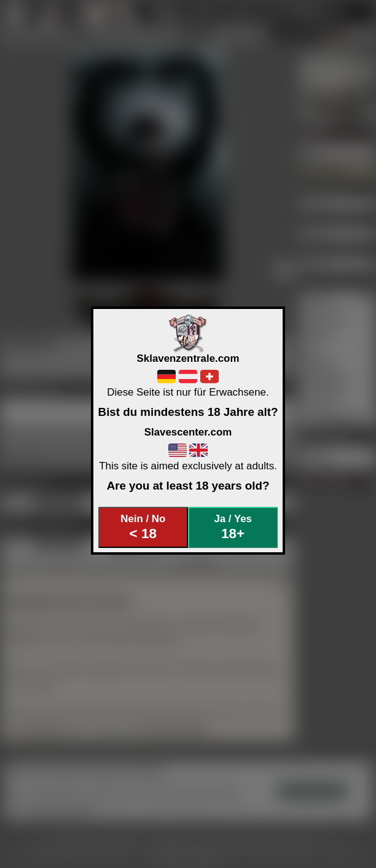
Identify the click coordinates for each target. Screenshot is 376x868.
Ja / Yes (233, 527)
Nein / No (143, 527)
